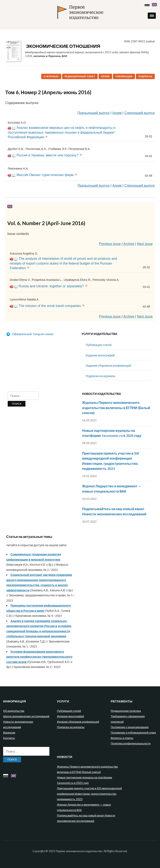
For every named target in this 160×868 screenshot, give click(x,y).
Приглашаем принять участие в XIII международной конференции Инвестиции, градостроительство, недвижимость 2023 (89, 794)
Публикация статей (99, 345)
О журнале (51, 76)
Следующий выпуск (140, 113)
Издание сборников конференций (108, 366)
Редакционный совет (80, 76)
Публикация (124, 76)
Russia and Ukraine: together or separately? (51, 286)
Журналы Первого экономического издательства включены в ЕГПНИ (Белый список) (116, 408)
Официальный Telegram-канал (30, 334)
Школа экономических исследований (26, 716)
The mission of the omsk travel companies (50, 306)
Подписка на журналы (100, 376)
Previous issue (110, 244)
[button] (152, 16)
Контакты (9, 738)
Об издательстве (14, 711)
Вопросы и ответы (122, 738)
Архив (105, 76)
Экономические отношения (63, 46)
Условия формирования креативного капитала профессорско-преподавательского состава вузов (39, 657)
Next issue (145, 244)
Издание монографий (100, 355)
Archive (129, 244)
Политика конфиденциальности (131, 743)
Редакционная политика (126, 711)
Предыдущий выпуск (94, 113)
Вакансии (9, 732)
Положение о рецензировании (129, 727)
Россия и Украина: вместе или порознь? (47, 155)
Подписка (145, 76)
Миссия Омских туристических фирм (45, 175)
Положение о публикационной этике (133, 732)
